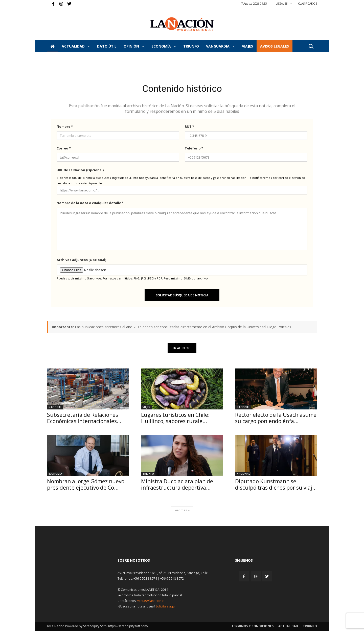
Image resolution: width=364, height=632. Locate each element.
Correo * (64, 149)
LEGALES (284, 3)
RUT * (189, 128)
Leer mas (182, 511)
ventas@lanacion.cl (151, 602)
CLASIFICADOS (308, 3)
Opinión (134, 46)
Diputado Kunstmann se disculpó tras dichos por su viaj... (276, 486)
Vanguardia (220, 46)
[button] (311, 47)
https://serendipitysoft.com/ (128, 627)
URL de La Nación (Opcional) (80, 171)
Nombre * (65, 128)
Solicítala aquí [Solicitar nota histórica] (166, 608)
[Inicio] (53, 46)
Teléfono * (194, 149)
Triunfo (191, 46)
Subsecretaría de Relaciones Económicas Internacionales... (84, 419)
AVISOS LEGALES (275, 46)
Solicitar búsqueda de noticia (182, 297)
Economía (164, 46)
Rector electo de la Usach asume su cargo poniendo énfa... (276, 419)
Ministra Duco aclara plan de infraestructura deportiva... (177, 486)
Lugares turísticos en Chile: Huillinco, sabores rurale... (175, 419)
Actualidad (76, 46)
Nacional (55, 408)
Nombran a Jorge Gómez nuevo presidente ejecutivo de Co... (86, 486)
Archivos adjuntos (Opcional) (81, 261)
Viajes (146, 408)
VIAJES (247, 46)
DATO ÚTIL (107, 46)
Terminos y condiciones (253, 627)
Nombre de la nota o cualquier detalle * (90, 204)
